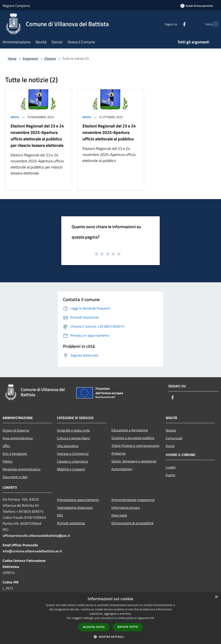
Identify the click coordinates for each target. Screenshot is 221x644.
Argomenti (30, 58)
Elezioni (50, 58)
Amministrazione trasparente (133, 500)
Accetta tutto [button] (94, 627)
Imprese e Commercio (73, 454)
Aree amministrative (18, 438)
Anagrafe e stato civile (73, 430)
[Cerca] (213, 24)
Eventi (170, 475)
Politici (8, 461)
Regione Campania (16, 6)
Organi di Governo (16, 430)
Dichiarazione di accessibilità (132, 523)
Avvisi (15, 117)
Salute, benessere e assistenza (134, 461)
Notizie (171, 430)
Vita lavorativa (68, 446)
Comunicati (174, 438)
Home (12, 58)
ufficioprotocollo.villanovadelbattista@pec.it (36, 536)
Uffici (6, 446)
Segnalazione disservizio (75, 507)
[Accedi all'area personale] (197, 6)
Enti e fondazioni (15, 454)
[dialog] (110, 618)
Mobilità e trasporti (71, 469)
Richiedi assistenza (71, 523)
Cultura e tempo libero (73, 438)
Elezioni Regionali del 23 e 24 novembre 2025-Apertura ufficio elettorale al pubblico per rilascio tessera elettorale (37, 136)
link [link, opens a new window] (152, 618)
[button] (110, 637)
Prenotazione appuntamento (78, 500)
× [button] (216, 597)
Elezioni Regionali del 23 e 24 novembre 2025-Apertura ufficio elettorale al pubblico (109, 132)
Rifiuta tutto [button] (128, 627)
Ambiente (118, 453)
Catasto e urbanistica (73, 461)
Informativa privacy (126, 507)
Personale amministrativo (21, 469)
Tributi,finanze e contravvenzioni (135, 446)
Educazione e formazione (130, 430)
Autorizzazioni (122, 469)
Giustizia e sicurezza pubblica (133, 438)
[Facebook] (175, 24)
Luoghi (171, 467)
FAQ (60, 515)
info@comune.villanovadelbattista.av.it (32, 551)
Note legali (119, 515)
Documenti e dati (15, 477)
